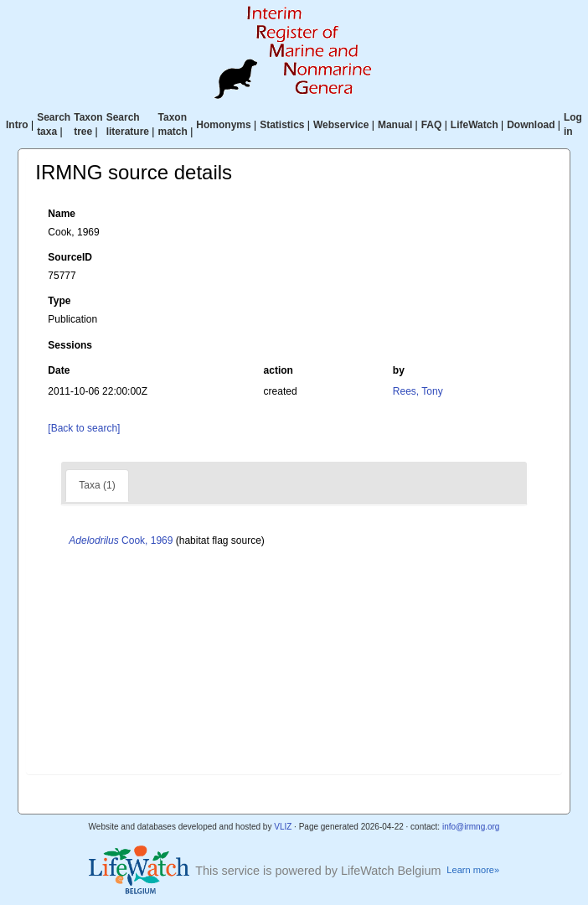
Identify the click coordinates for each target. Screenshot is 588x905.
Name (62, 214)
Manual (395, 125)
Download (531, 125)
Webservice (341, 125)
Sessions (70, 345)
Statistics (282, 125)
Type (59, 301)
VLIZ (283, 827)
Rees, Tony (418, 391)
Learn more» (473, 870)
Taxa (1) (97, 485)
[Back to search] (84, 428)
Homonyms (223, 125)
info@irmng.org (471, 827)
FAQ (432, 125)
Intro (17, 125)
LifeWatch (475, 125)
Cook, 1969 (121, 540)
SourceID (70, 257)
